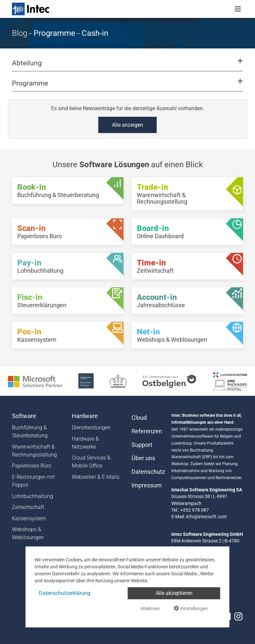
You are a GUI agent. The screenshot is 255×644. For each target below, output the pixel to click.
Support (142, 445)
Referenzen (147, 431)
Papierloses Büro (32, 466)
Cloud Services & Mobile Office (91, 462)
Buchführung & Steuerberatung (30, 431)
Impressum (147, 485)
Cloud (139, 418)
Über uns (143, 458)
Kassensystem (29, 518)
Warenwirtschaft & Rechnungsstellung (34, 451)
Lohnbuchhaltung (33, 496)
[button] (127, 66)
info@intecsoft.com (206, 517)
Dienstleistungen (91, 428)
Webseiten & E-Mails (96, 477)
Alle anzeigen (127, 125)
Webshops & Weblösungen (28, 533)
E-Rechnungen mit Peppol (33, 481)
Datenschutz (147, 472)
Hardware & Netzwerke (85, 443)
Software (24, 416)
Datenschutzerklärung (65, 593)
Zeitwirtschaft (28, 507)
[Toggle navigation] (238, 9)
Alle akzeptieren (174, 593)
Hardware (85, 416)
